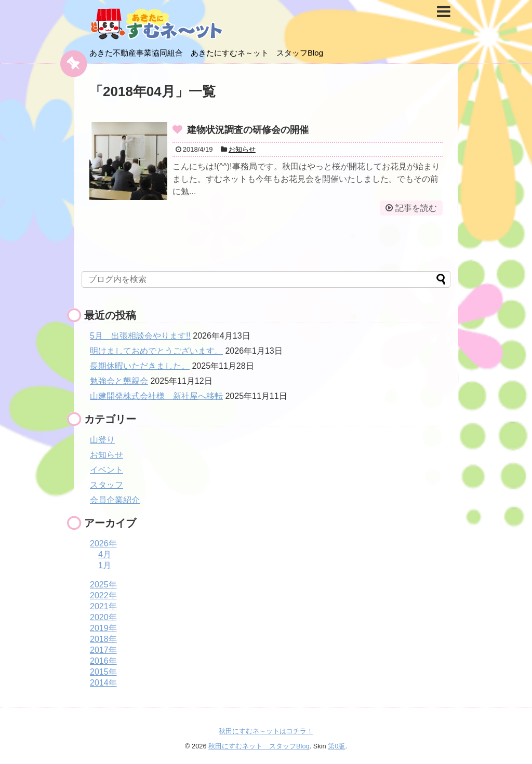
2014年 (103, 683)
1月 (105, 565)
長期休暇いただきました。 (140, 366)
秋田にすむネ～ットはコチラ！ (266, 731)
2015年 (103, 672)
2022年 (103, 595)
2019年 (103, 628)
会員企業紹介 (115, 500)
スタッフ (107, 485)
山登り (102, 440)
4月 (105, 554)
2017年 (103, 650)
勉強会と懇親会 (119, 381)
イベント (107, 470)
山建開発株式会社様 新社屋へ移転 (156, 396)
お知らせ (242, 149)
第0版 (336, 746)
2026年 (103, 544)
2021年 (103, 606)
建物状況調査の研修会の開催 (248, 130)
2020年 (103, 617)
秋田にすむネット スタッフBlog (259, 746)
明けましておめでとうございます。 (156, 351)
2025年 (103, 585)
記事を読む (416, 208)
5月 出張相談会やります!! (140, 336)
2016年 (103, 661)
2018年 (103, 639)
